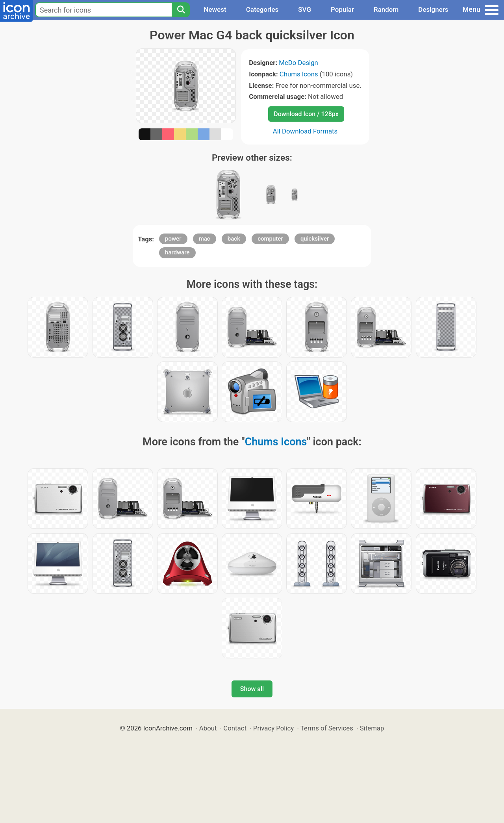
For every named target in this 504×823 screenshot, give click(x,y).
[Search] (181, 10)
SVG (305, 9)
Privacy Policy (273, 728)
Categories (262, 9)
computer (270, 239)
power (173, 239)
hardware (177, 252)
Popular (342, 9)
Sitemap (372, 728)
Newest (215, 9)
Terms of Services (327, 728)
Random (386, 9)
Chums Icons (299, 74)
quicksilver (315, 239)
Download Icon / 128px (306, 114)
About (208, 728)
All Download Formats (305, 131)
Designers (433, 9)
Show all (252, 689)
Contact (235, 728)
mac (205, 239)
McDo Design (298, 63)
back (234, 239)
